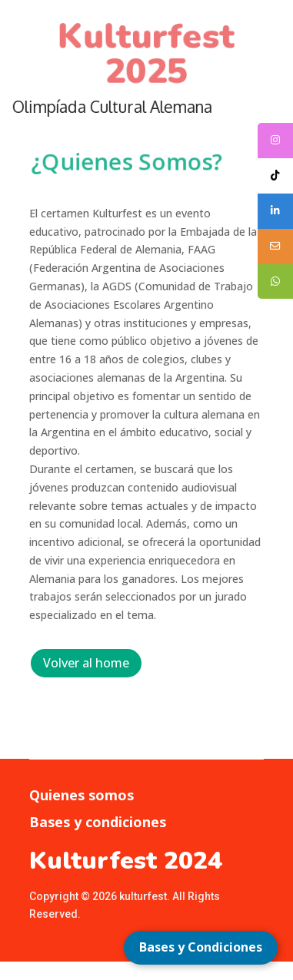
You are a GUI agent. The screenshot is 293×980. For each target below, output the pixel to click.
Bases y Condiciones (201, 947)
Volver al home (86, 663)
